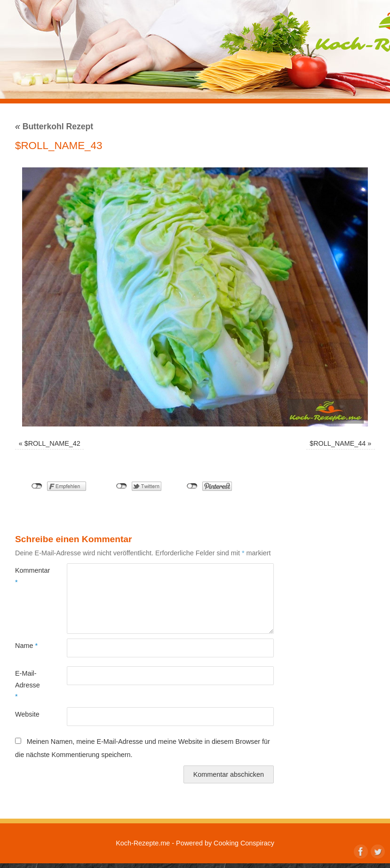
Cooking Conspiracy (244, 843)
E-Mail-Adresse (28, 685)
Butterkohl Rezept (54, 126)
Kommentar (28, 576)
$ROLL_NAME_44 (338, 443)
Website (27, 714)
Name (26, 646)
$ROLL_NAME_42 (52, 443)
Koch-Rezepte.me (143, 843)
